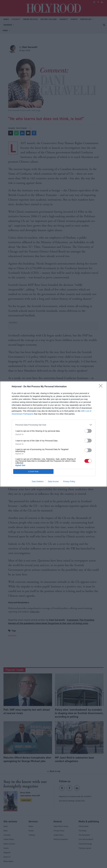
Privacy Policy (69, 481)
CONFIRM (33, 472)
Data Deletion (38, 481)
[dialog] (53, 434)
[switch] (88, 431)
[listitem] (53, 425)
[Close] (102, 387)
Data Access (53, 481)
